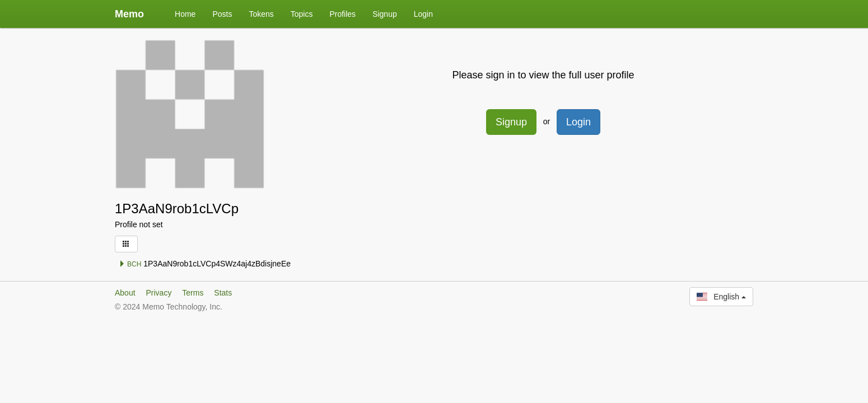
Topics (302, 14)
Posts (222, 14)
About (125, 293)
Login (423, 14)
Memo (129, 14)
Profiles (342, 14)
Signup (385, 14)
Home (185, 14)
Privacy (158, 293)
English (721, 297)
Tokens (261, 14)
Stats (223, 293)
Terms (193, 293)
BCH (130, 264)
